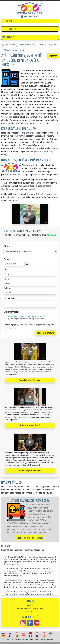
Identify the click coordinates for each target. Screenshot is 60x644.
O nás (30, 605)
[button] (30, 21)
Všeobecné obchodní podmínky (30, 608)
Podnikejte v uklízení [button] (30, 425)
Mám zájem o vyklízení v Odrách (30, 538)
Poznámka (9, 298)
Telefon (7, 288)
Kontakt (30, 611)
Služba (7, 246)
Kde (6, 269)
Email (7, 279)
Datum (7, 259)
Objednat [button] (53, 56)
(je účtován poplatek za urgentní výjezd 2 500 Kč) (26, 319)
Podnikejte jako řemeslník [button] (30, 471)
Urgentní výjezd (11, 312)
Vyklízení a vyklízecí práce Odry (30, 500)
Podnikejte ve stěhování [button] (30, 380)
